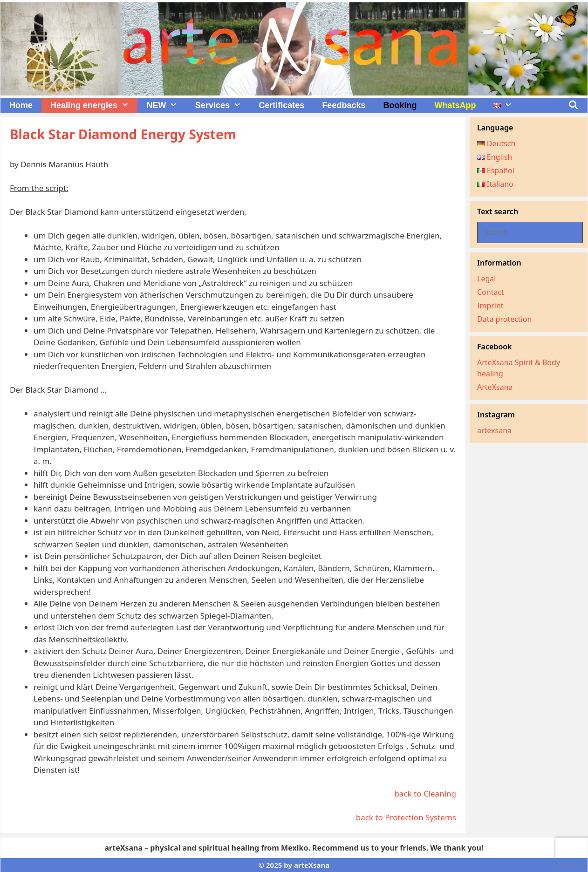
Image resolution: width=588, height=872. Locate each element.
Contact (491, 292)
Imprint (490, 306)
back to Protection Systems (406, 817)
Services (222, 105)
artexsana (494, 430)
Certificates (281, 105)
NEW (166, 105)
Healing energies (94, 105)
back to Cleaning (425, 794)
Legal (486, 279)
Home (21, 105)
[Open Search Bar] (573, 105)
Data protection (504, 319)
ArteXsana (495, 387)
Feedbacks (344, 105)
